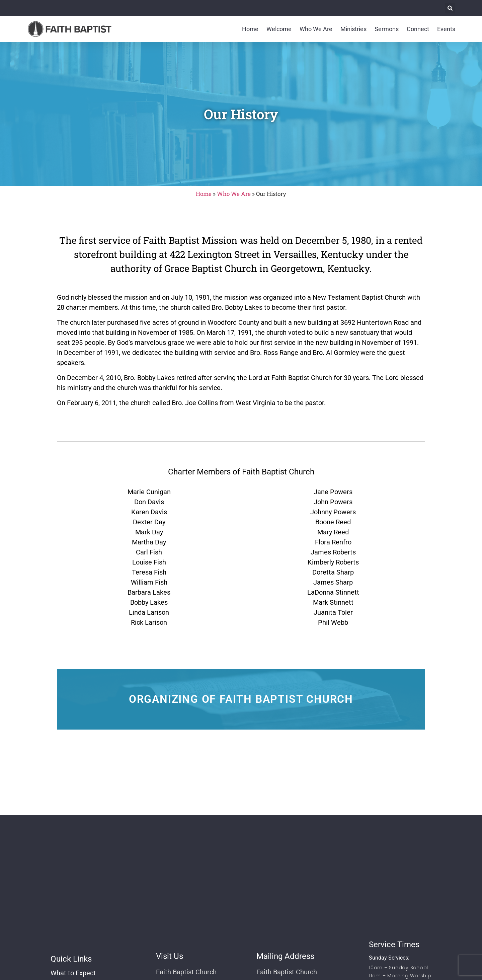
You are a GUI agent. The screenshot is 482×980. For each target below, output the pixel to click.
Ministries (353, 29)
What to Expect (73, 973)
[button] (450, 8)
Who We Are (316, 29)
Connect (418, 29)
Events (446, 29)
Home (250, 29)
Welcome (279, 29)
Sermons (387, 29)
